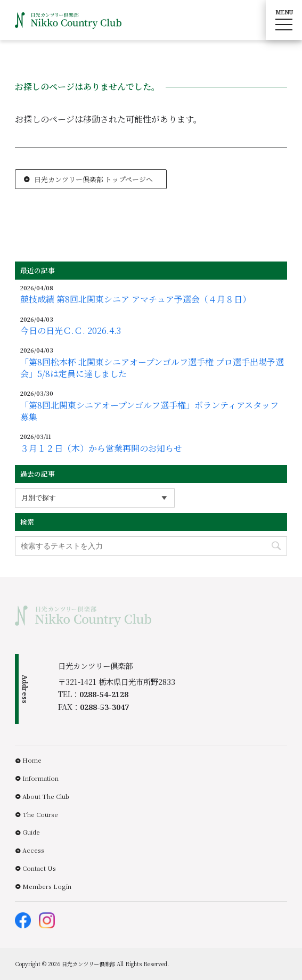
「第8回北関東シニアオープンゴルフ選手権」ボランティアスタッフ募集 (149, 411)
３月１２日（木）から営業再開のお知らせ (101, 448)
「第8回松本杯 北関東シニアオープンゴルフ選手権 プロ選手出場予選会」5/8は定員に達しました (152, 368)
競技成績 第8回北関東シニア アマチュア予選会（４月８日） (136, 299)
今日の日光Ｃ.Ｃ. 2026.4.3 (71, 331)
